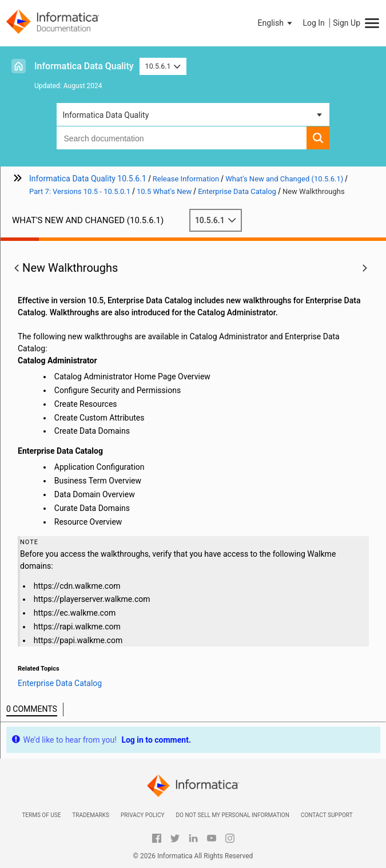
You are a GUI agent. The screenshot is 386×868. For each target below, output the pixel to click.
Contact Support (327, 815)
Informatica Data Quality (84, 66)
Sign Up (347, 23)
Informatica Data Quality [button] (106, 115)
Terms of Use (41, 815)
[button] (276, 23)
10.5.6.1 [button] (163, 66)
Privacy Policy (142, 815)
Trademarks (91, 815)
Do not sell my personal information (232, 815)
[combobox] (181, 138)
